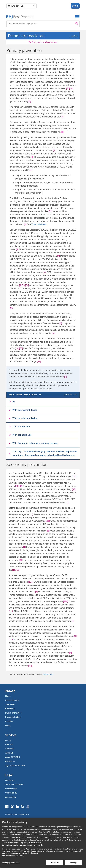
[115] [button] (11, 611)
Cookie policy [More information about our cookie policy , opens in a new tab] (35, 843)
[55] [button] (11, 308)
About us (9, 753)
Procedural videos (13, 717)
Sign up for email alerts (15, 765)
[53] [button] (23, 285)
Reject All (55, 862)
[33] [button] (21, 486)
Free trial (9, 744)
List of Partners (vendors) (13, 856)
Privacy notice (11, 789)
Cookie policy (11, 793)
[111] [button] (47, 521)
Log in (75, 6)
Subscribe (10, 749)
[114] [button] (66, 601)
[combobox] (40, 24)
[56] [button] (21, 348)
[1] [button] (61, 323)
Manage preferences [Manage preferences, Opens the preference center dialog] (11, 862)
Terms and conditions (15, 785)
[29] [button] (30, 666)
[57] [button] (39, 361)
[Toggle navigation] (77, 17)
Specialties (10, 704)
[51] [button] (72, 88)
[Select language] (21, 6)
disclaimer (48, 674)
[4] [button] (30, 101)
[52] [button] (50, 211)
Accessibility (11, 797)
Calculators (10, 709)
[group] (43, 402)
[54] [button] (27, 285)
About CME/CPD (13, 757)
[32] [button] (75, 476)
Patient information (13, 713)
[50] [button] (68, 88)
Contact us (10, 761)
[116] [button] (11, 640)
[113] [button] (31, 582)
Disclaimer (10, 780)
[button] (69, 36)
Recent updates (12, 700)
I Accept (74, 862)
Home (8, 696)
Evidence (9, 721)
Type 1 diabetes (39, 224)
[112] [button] (17, 570)
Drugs (8, 725)
